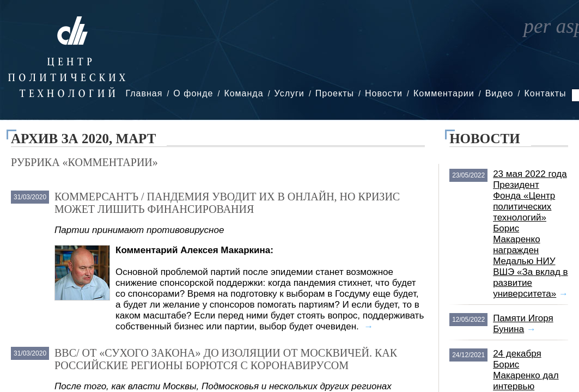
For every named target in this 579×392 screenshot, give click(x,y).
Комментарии (444, 93)
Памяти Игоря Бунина (523, 324)
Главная (144, 93)
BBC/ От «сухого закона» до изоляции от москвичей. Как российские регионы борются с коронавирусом (226, 359)
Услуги (289, 93)
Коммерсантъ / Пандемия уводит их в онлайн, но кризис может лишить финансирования (227, 203)
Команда (243, 93)
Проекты (335, 93)
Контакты (545, 93)
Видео (499, 93)
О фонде (193, 93)
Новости (384, 93)
